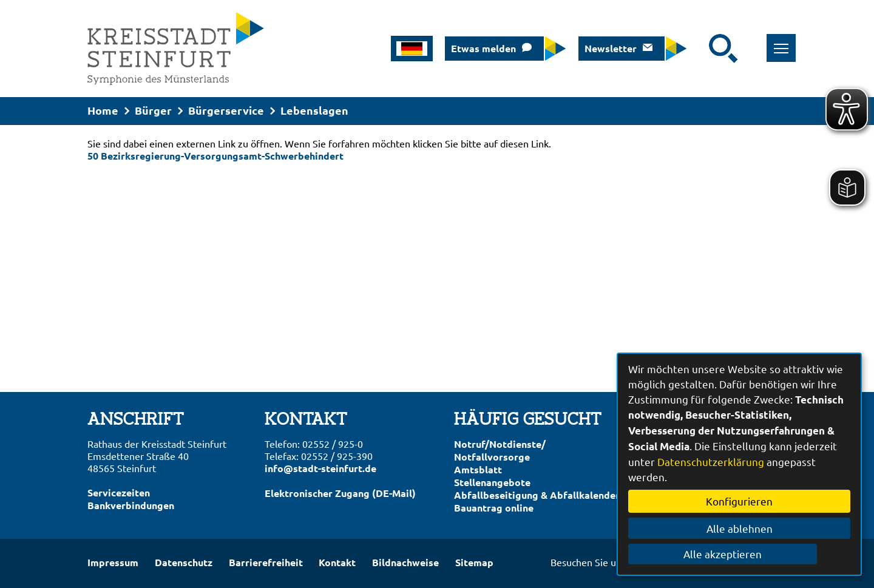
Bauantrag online (494, 508)
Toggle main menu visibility (772, 42)
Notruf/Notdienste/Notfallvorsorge (500, 450)
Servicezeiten (119, 492)
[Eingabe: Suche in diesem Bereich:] (701, 49)
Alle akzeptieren (740, 554)
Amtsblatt (478, 469)
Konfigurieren (739, 501)
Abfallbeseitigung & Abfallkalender (537, 495)
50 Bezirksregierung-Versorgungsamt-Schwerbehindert (215, 156)
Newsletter (611, 48)
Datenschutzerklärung (711, 461)
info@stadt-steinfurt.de (320, 468)
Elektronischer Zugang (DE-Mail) (340, 493)
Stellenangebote (492, 482)
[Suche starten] (723, 49)
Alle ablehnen (740, 528)
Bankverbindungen (131, 505)
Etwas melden (483, 48)
